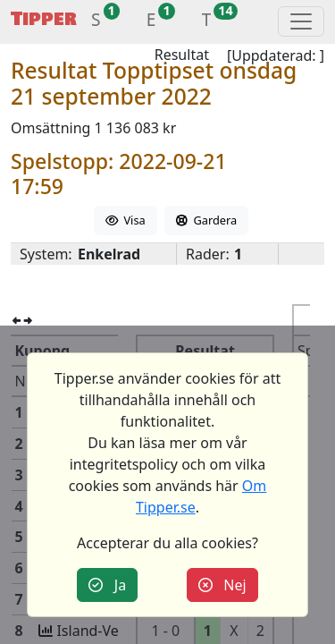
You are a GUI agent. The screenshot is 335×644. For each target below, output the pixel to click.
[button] (96, 22)
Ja (107, 585)
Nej (222, 585)
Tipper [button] (44, 19)
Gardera (206, 220)
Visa (126, 220)
